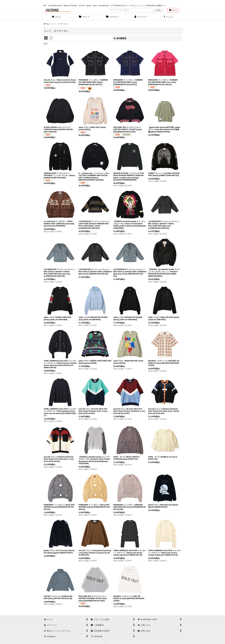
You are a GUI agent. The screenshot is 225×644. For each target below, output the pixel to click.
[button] (169, 17)
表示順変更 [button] (120, 38)
